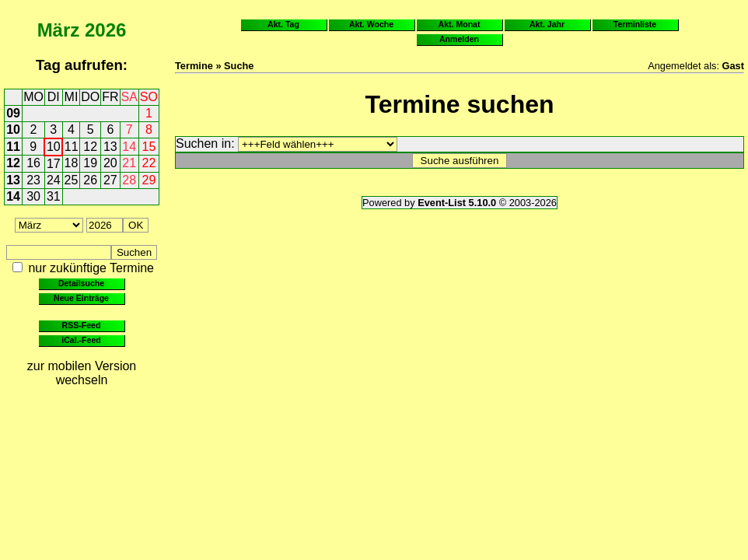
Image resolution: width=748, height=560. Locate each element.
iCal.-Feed (81, 340)
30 (33, 196)
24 (54, 180)
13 (110, 147)
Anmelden (459, 39)
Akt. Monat (460, 24)
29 (149, 180)
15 (149, 147)
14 (129, 147)
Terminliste (635, 24)
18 (72, 163)
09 (13, 113)
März (59, 30)
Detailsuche (81, 283)
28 (129, 180)
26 (90, 180)
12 (90, 147)
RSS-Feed (82, 325)
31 (54, 196)
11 (13, 147)
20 (110, 163)
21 (129, 163)
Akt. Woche (371, 24)
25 (72, 180)
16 (33, 163)
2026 (105, 30)
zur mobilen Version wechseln (82, 373)
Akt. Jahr (547, 24)
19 (90, 163)
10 (13, 129)
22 (149, 163)
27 (110, 180)
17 (54, 164)
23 (33, 180)
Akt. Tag (283, 24)
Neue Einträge (81, 298)
